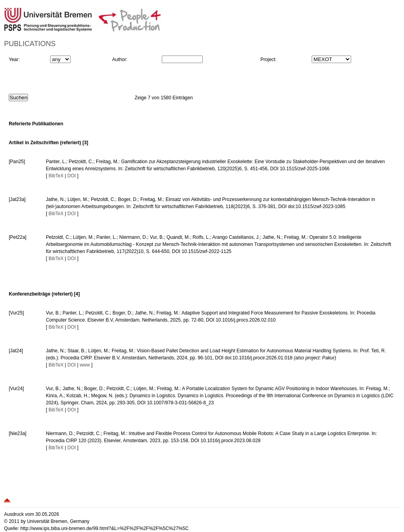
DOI (72, 176)
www (85, 365)
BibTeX (56, 176)
